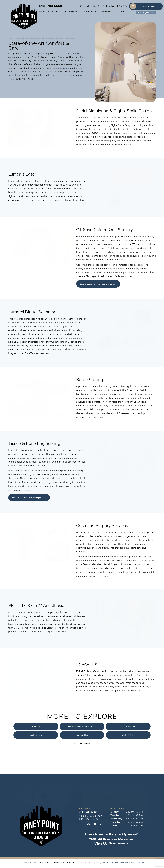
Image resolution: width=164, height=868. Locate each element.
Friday (114, 827)
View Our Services (82, 745)
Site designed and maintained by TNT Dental (123, 864)
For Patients (86, 11)
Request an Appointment (144, 6)
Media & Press (128, 736)
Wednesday (116, 820)
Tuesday (115, 816)
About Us (49, 11)
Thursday (115, 823)
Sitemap (82, 864)
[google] (88, 826)
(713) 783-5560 (45, 6)
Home (37, 11)
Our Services (67, 11)
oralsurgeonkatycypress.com (120, 840)
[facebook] (82, 826)
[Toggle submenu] (54, 11)
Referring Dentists (146, 12)
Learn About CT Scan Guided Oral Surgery (98, 284)
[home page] (15, 16)
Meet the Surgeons (128, 727)
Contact (118, 11)
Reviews (103, 11)
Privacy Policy (95, 864)
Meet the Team (36, 736)
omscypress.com (120, 845)
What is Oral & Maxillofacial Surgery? (82, 727)
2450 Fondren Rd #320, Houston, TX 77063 (97, 6)
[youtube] (95, 826)
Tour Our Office (82, 736)
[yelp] (101, 826)
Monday (114, 813)
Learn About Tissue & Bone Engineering (29, 499)
